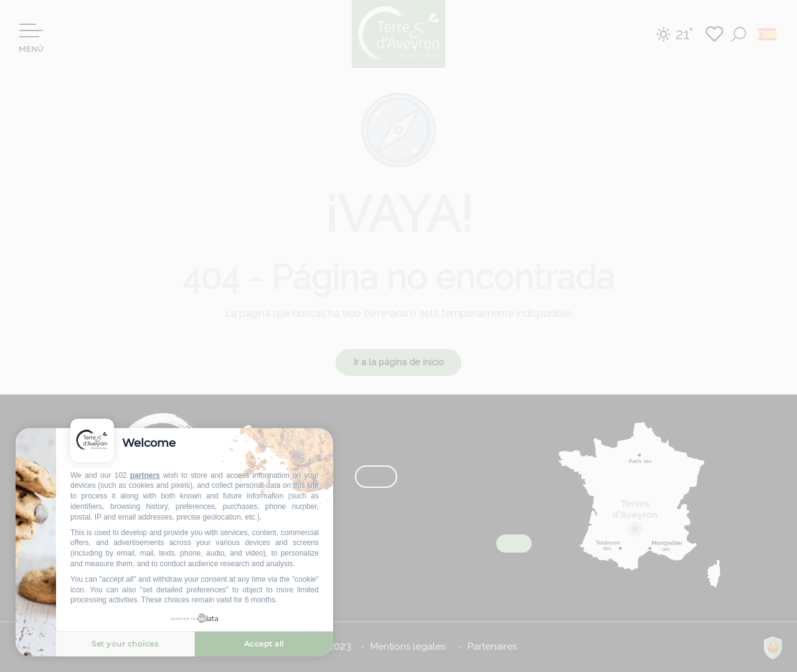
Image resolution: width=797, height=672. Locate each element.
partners (145, 475)
